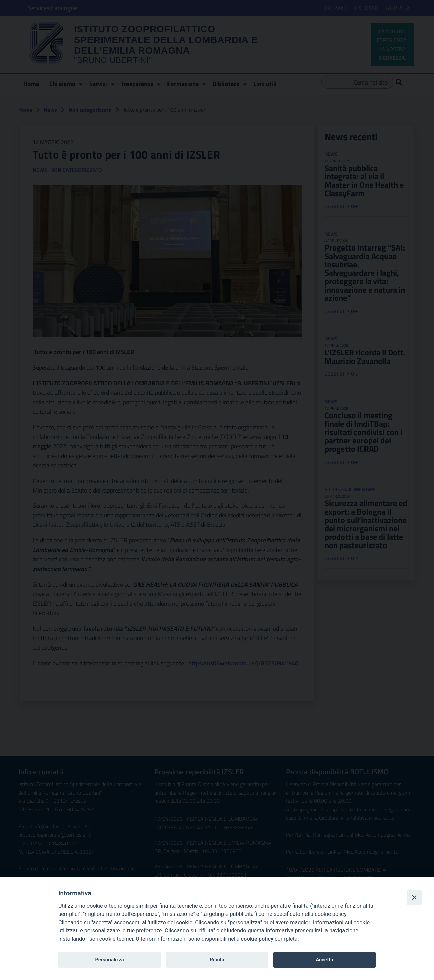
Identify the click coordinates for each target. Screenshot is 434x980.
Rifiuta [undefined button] (217, 960)
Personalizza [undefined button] (109, 960)
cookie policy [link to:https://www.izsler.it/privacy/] (257, 939)
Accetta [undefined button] (324, 960)
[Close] (414, 897)
